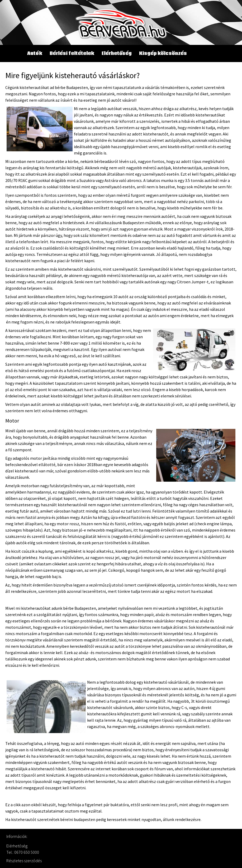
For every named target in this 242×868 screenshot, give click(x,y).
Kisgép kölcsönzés (163, 53)
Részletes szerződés (24, 861)
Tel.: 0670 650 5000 (23, 852)
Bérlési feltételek (72, 53)
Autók (35, 53)
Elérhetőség (117, 53)
